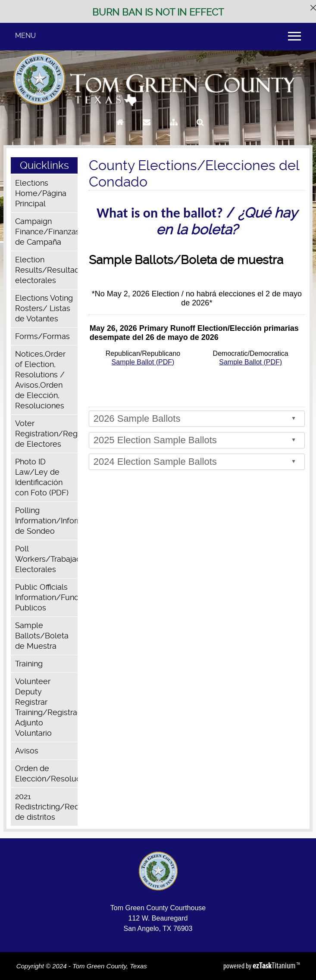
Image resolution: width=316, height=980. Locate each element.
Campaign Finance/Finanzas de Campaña (46, 232)
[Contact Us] (147, 130)
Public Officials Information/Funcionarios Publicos (46, 597)
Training (29, 664)
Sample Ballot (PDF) (143, 362)
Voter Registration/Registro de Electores (46, 434)
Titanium (275, 965)
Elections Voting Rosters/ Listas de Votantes (44, 308)
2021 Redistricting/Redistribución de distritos (46, 807)
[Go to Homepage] (120, 130)
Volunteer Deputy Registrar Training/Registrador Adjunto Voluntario (46, 707)
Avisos (27, 751)
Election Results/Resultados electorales (46, 270)
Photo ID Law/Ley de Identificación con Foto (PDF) (42, 477)
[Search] (200, 130)
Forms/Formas (42, 336)
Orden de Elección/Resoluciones (46, 773)
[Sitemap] (174, 130)
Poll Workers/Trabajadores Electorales (46, 559)
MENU (25, 36)
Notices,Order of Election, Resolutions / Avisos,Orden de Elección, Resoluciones (40, 380)
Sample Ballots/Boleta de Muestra (42, 636)
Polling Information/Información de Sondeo (46, 521)
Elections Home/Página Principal (41, 193)
